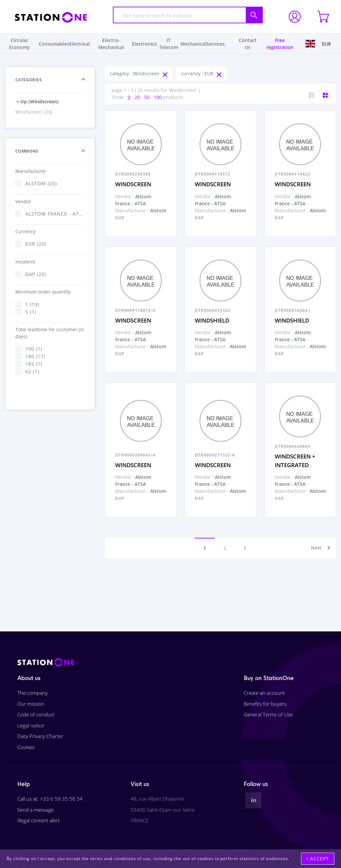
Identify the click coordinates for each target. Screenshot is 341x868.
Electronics (144, 44)
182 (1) (34, 364)
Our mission (31, 704)
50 (147, 97)
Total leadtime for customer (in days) (50, 333)
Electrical (80, 44)
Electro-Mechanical (111, 44)
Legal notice (31, 725)
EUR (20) (36, 244)
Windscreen (34, 112)
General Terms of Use (268, 714)
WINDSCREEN (133, 184)
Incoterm (25, 262)
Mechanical (193, 44)
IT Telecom (169, 44)
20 (137, 97)
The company (32, 693)
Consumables (54, 44)
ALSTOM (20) (41, 183)
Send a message (35, 810)
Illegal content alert (38, 820)
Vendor (23, 201)
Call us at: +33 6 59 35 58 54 (50, 799)
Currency (25, 231)
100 (158, 97)
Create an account (264, 693)
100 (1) (34, 349)
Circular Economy (19, 44)
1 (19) (32, 304)
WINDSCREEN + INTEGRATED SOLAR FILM (295, 465)
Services (215, 44)
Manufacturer (31, 171)
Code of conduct (36, 714)
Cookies (26, 747)
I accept (318, 859)
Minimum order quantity (43, 292)
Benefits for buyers (265, 704)
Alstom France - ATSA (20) (55, 214)
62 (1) (32, 371)
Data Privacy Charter (40, 736)
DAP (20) (36, 274)
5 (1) (31, 312)
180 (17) (35, 356)
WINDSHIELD (212, 320)
